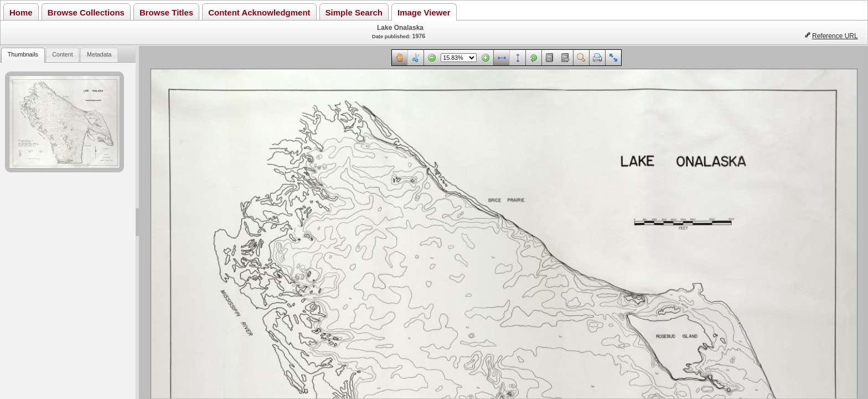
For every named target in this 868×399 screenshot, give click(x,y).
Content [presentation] (62, 54)
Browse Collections (86, 12)
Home (21, 12)
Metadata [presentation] (99, 54)
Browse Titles (166, 12)
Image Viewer (424, 12)
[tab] (23, 55)
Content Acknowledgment (259, 12)
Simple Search (354, 12)
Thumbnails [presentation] (23, 54)
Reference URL (835, 36)
